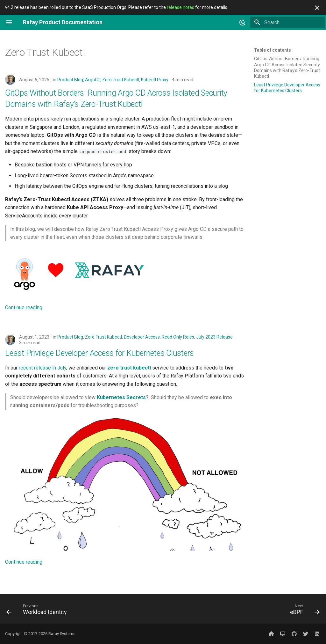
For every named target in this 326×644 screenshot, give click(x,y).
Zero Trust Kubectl (121, 80)
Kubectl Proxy (155, 80)
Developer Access (142, 337)
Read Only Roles (178, 337)
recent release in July (43, 368)
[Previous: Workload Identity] (38, 611)
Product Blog (70, 80)
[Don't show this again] (317, 8)
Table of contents (273, 50)
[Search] (287, 22)
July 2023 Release (214, 337)
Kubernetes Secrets (121, 397)
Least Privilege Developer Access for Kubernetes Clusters (99, 353)
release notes (181, 7)
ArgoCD (93, 80)
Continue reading (24, 307)
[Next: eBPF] (303, 611)
